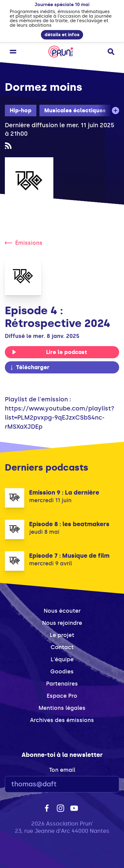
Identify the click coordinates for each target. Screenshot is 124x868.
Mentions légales (62, 708)
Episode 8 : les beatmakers (69, 524)
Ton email (62, 770)
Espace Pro (62, 696)
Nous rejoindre (62, 623)
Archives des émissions (62, 720)
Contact (62, 647)
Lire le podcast (49, 352)
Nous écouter (62, 611)
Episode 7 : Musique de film (69, 556)
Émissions (24, 243)
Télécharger (29, 367)
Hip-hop (21, 111)
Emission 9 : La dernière (64, 492)
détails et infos (62, 35)
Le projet (62, 635)
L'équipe (62, 659)
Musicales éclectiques (75, 111)
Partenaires (62, 684)
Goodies (62, 672)
